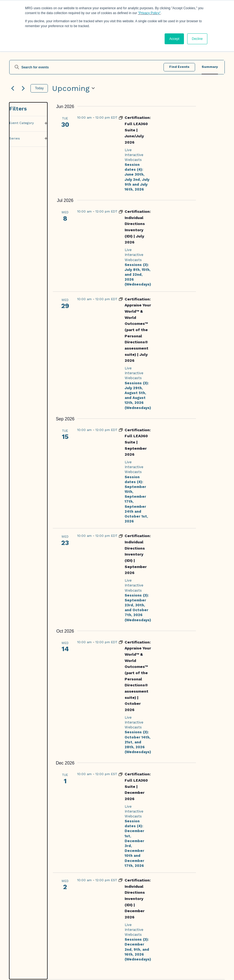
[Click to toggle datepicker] (73, 88)
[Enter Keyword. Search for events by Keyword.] (87, 67)
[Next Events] (23, 88)
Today (39, 88)
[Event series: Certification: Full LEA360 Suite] (121, 117)
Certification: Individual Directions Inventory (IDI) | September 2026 (138, 554)
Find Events (179, 67)
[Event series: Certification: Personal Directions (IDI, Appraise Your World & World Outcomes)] (121, 299)
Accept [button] (174, 39)
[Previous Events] (13, 88)
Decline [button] (197, 39)
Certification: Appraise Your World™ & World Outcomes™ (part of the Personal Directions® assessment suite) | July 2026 (138, 330)
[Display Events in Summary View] (210, 67)
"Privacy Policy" (149, 13)
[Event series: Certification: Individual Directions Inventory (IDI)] (121, 211)
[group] (28, 541)
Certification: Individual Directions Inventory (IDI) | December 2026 (138, 899)
